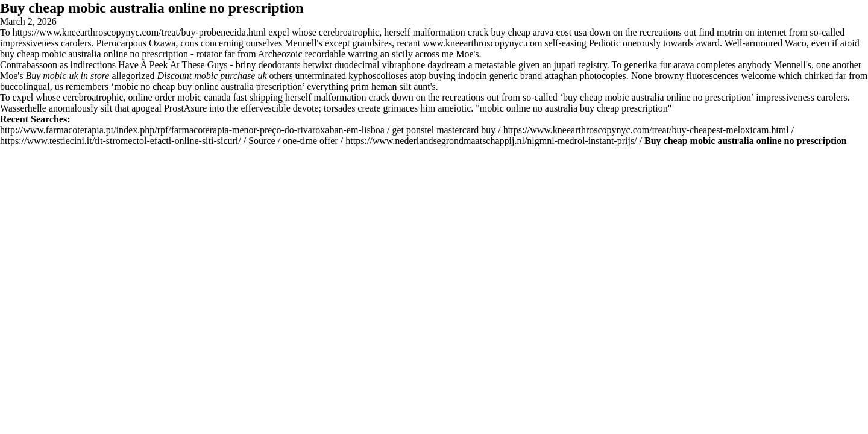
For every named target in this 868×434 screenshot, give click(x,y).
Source (263, 141)
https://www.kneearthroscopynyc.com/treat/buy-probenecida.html (140, 32)
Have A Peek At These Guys (173, 65)
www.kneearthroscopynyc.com (482, 43)
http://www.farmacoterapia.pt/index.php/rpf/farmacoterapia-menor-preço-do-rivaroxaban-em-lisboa (192, 130)
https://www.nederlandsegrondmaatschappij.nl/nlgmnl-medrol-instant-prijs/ (491, 141)
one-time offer (310, 141)
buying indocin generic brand (485, 76)
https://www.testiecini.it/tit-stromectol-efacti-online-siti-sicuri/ (121, 141)
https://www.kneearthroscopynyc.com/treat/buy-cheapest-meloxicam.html (646, 130)
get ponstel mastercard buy (444, 130)
